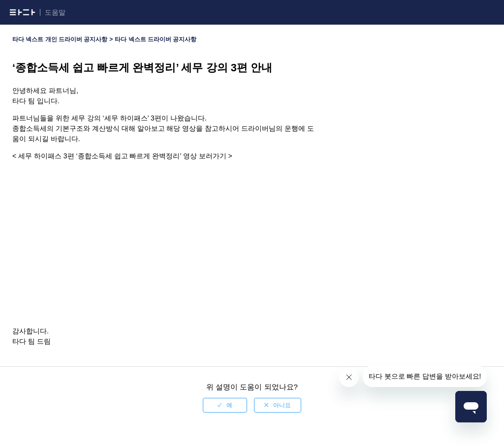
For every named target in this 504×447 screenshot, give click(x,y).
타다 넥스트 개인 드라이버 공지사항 (60, 39)
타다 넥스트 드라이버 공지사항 (156, 39)
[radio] (225, 405)
